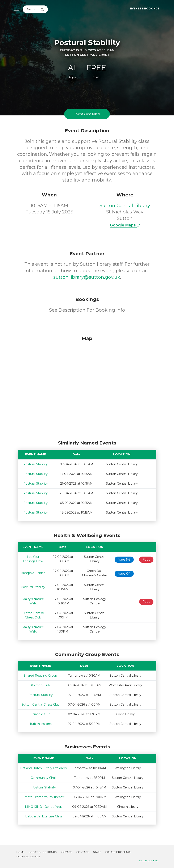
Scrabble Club (41, 713)
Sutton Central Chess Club (41, 704)
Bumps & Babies (33, 572)
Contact (83, 851)
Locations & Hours (43, 851)
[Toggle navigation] (15, 9)
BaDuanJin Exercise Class (44, 815)
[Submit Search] (44, 9)
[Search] (32, 9)
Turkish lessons (41, 723)
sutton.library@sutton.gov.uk (87, 276)
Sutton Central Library (125, 205)
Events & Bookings (145, 8)
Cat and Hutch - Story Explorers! (44, 767)
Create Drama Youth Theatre (44, 796)
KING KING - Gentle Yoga (44, 806)
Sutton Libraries (148, 859)
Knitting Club (40, 684)
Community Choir (44, 777)
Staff (97, 851)
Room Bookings (28, 855)
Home (20, 851)
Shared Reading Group (40, 675)
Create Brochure (118, 851)
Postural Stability (35, 463)
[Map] (87, 386)
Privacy (66, 851)
